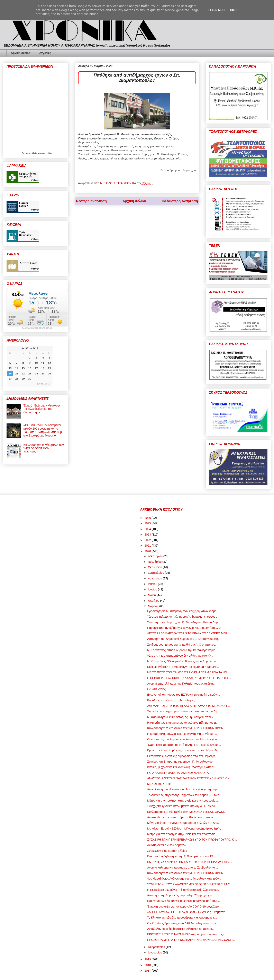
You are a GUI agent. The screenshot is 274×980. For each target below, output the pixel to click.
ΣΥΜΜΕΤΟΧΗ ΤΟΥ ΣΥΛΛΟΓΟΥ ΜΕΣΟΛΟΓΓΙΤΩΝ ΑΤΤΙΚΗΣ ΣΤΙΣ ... (190, 884)
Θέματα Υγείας (156, 689)
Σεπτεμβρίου (156, 573)
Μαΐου (152, 595)
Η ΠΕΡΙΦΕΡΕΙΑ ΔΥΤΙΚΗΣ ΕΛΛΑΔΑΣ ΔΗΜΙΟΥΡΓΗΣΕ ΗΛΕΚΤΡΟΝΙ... (191, 678)
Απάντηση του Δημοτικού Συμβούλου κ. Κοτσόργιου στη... (184, 639)
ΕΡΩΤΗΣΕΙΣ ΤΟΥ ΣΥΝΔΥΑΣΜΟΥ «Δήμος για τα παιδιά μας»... (187, 934)
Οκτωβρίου (155, 567)
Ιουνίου (153, 589)
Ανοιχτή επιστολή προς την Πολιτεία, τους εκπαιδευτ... (181, 684)
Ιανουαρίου (155, 952)
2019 (148, 959)
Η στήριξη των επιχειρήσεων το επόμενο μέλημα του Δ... (183, 723)
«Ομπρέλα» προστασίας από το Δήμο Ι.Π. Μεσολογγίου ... (184, 745)
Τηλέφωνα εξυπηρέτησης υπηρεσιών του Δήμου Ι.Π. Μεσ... (185, 795)
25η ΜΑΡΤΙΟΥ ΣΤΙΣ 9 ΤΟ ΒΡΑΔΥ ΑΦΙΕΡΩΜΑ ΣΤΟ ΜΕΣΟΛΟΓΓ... (189, 706)
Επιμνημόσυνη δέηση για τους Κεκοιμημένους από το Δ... (184, 901)
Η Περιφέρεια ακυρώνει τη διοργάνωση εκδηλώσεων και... (184, 890)
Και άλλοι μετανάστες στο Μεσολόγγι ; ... (173, 700)
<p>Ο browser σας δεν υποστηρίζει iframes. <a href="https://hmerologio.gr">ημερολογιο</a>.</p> (30, 366)
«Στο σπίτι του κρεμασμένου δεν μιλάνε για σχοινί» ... (181, 656)
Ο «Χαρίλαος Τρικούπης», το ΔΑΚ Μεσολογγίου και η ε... (183, 923)
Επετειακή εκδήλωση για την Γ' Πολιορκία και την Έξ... (181, 856)
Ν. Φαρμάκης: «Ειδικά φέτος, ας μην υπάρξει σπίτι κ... (181, 717)
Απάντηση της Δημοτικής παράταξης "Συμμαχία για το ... (183, 895)
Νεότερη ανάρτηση (91, 201)
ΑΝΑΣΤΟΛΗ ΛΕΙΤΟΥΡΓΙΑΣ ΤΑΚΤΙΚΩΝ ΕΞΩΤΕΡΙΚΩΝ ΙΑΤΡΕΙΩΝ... (190, 778)
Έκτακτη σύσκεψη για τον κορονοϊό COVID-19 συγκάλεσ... (184, 906)
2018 (148, 965)
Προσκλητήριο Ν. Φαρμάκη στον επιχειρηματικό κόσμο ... (183, 611)
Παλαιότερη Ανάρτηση (180, 201)
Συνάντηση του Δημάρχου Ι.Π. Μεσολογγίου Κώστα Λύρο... (184, 622)
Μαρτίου (154, 606)
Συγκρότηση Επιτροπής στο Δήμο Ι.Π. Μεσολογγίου (180, 762)
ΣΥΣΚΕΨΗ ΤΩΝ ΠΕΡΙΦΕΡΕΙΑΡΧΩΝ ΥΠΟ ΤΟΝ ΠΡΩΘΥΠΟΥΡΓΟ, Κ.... (192, 840)
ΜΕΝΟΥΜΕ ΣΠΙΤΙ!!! (160, 784)
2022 (148, 540)
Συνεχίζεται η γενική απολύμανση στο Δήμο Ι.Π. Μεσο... (182, 806)
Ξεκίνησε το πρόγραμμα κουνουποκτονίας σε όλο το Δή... (183, 711)
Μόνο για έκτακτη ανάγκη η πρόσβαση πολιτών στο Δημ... (184, 823)
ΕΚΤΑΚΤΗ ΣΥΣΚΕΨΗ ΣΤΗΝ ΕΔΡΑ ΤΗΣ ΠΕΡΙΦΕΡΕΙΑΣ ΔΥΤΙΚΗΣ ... (190, 862)
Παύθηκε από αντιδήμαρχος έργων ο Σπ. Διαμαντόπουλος (184, 628)
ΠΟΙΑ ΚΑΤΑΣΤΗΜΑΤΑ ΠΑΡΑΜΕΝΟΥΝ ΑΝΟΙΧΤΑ (178, 773)
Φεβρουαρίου (157, 947)
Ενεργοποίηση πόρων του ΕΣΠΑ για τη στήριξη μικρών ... (184, 695)
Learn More (217, 10)
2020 (148, 551)
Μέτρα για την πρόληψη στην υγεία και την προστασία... (182, 801)
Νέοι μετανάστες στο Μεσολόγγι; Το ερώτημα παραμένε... (183, 667)
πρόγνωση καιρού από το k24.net (37, 328)
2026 (148, 518)
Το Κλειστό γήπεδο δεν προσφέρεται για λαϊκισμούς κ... (182, 918)
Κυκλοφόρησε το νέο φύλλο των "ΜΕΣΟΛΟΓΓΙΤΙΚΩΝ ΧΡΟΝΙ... (187, 812)
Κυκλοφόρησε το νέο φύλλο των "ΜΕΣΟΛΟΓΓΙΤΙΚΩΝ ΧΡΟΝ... (186, 728)
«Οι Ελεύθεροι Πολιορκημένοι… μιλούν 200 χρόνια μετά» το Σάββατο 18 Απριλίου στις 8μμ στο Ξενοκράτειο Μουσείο (44, 430)
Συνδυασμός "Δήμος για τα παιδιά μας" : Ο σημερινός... (182, 645)
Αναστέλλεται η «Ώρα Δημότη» (166, 845)
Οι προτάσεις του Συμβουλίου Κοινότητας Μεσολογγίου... (183, 739)
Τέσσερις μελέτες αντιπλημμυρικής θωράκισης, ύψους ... (183, 617)
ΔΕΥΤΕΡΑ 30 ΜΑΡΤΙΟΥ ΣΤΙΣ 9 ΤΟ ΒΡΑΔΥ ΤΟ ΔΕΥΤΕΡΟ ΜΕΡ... (188, 633)
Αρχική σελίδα (21, 53)
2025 (148, 523)
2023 (148, 535)
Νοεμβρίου (155, 562)
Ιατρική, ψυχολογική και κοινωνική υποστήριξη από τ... (182, 767)
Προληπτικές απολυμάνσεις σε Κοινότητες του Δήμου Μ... (184, 750)
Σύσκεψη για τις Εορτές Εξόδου (167, 851)
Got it (234, 10)
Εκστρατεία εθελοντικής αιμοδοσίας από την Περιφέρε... (182, 756)
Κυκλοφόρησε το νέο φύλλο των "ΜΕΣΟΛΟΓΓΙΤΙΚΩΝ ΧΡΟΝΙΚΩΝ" (44, 448)
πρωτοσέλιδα (31, 153)
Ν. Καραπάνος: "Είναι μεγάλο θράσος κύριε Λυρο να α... (183, 661)
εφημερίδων (47, 153)
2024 (148, 529)
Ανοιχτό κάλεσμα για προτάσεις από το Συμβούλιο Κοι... (183, 868)
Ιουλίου (153, 584)
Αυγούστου (155, 578)
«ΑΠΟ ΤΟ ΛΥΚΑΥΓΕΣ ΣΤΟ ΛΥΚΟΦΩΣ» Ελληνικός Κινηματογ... (187, 912)
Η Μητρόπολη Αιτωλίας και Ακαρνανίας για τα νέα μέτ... (182, 734)
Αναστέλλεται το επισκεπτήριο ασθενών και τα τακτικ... (181, 817)
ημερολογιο (43, 384)
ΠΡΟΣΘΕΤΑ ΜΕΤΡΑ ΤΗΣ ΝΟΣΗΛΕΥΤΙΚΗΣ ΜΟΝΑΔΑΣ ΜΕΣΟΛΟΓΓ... (191, 940)
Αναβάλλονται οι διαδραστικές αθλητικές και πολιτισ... (181, 929)
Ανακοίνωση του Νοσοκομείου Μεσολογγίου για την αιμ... (183, 789)
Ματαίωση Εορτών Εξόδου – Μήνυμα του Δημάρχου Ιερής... (185, 829)
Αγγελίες (45, 53)
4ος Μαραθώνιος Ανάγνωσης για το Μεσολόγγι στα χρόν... (184, 879)
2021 (148, 546)
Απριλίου (154, 601)
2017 (148, 971)
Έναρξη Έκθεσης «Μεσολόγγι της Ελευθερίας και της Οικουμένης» (42, 409)
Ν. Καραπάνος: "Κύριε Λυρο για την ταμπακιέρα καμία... (182, 650)
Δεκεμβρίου (156, 556)
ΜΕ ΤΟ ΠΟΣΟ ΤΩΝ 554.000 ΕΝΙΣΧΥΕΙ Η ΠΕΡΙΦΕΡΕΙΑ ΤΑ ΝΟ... (188, 672)
